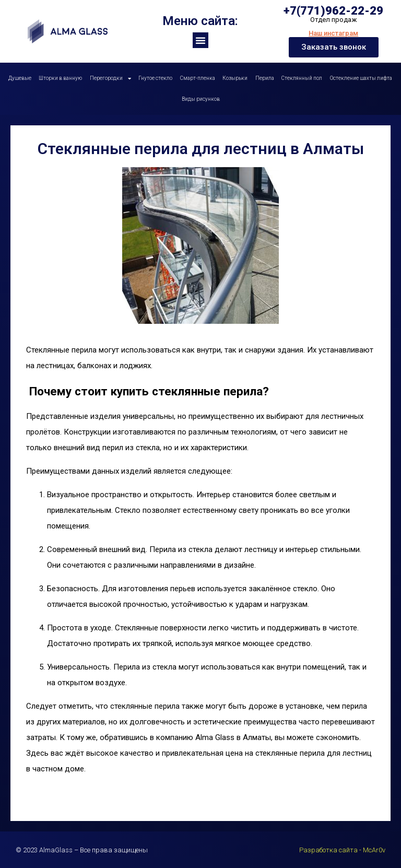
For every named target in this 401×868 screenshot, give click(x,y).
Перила (265, 78)
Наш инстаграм (333, 33)
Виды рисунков (201, 99)
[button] (200, 40)
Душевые (20, 78)
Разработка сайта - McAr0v (342, 850)
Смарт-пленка (198, 78)
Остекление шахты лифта (361, 78)
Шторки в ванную (60, 78)
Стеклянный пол (302, 78)
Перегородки (110, 78)
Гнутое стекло (155, 78)
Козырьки (235, 78)
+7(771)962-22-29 (333, 11)
